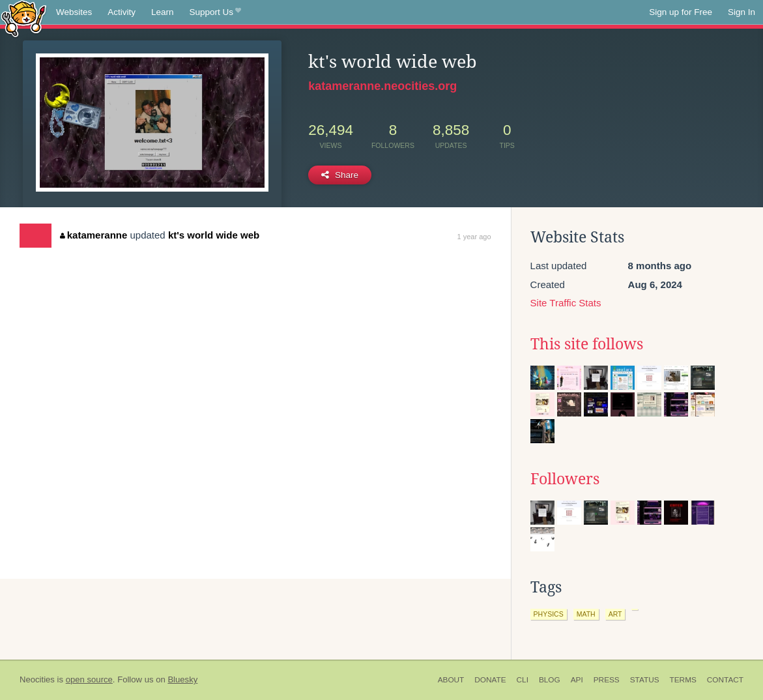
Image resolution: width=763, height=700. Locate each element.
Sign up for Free (681, 12)
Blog (550, 680)
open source (89, 679)
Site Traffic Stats (566, 303)
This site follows (587, 344)
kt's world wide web (214, 235)
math (586, 614)
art (615, 614)
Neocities (37, 679)
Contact (725, 680)
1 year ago (474, 237)
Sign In (741, 12)
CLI (523, 680)
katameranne (94, 235)
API (577, 680)
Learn (163, 12)
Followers (565, 479)
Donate (490, 680)
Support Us (215, 12)
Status (645, 680)
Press (607, 680)
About (451, 680)
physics (549, 614)
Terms (683, 680)
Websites (74, 12)
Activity (122, 12)
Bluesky (182, 679)
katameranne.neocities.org (382, 86)
